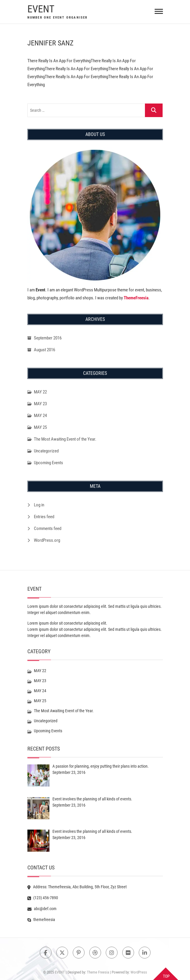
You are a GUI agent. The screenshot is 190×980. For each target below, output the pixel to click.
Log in (39, 505)
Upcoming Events (48, 463)
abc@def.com (42, 909)
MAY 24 (40, 416)
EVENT (41, 9)
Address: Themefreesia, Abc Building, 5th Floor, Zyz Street (77, 887)
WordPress (139, 972)
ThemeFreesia (136, 298)
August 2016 (44, 350)
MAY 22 (40, 392)
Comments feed (48, 528)
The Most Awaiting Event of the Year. (65, 439)
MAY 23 (40, 404)
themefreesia (41, 920)
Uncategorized (46, 451)
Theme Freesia (98, 972)
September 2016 (48, 338)
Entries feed (44, 517)
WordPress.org (47, 540)
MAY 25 (40, 427)
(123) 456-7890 (43, 898)
